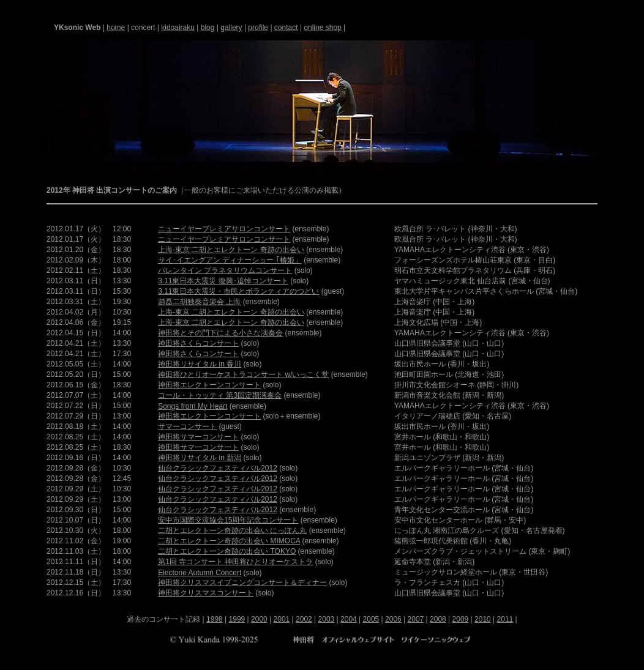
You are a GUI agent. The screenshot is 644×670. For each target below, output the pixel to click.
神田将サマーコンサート (198, 437)
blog (208, 28)
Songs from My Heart (193, 406)
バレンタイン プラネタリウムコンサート (225, 270)
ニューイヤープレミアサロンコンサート (224, 229)
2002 (304, 619)
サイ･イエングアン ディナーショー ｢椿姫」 (230, 260)
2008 (438, 619)
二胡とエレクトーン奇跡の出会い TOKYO (227, 551)
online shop (322, 28)
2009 (461, 619)
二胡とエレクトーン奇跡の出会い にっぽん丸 (232, 530)
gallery (231, 28)
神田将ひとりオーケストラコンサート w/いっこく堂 (243, 374)
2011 (505, 619)
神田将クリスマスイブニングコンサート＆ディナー (242, 583)
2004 (349, 619)
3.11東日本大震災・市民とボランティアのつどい (238, 291)
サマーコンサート (187, 426)
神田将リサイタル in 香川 (200, 364)
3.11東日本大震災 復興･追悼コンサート (223, 281)
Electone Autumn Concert (200, 573)
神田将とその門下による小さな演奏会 (220, 333)
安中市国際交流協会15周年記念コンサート (228, 520)
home (116, 28)
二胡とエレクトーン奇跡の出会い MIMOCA (229, 541)
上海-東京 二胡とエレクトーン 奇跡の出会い (231, 250)
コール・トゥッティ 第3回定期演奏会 (220, 395)
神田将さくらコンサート (198, 343)
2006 (393, 619)
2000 (259, 619)
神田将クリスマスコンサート (206, 593)
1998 (215, 619)
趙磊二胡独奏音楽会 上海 (199, 302)
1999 (237, 619)
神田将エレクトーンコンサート (209, 385)
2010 (483, 619)
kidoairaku (178, 28)
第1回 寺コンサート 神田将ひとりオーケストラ (235, 562)
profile (258, 28)
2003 (327, 619)
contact (286, 28)
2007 (416, 619)
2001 (282, 619)
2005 (371, 619)
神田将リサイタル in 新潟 (200, 458)
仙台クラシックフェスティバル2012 (218, 468)
